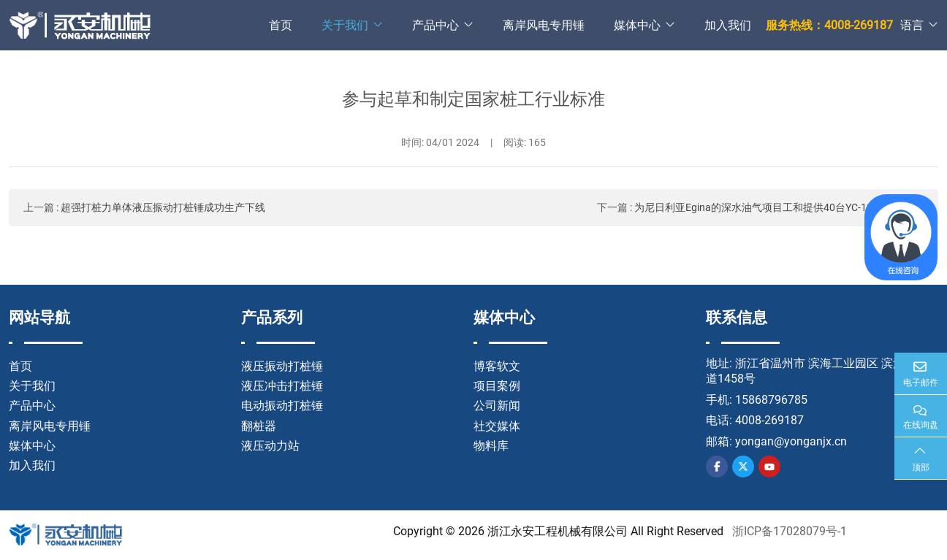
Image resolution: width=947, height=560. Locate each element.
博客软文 (497, 366)
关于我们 (345, 25)
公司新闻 (497, 406)
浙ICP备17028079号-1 (790, 531)
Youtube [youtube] (769, 467)
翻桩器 (259, 426)
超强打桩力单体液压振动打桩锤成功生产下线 (163, 207)
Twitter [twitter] (743, 467)
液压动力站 (270, 446)
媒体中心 (637, 25)
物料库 (491, 446)
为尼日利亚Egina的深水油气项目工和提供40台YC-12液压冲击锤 (779, 207)
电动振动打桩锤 (282, 406)
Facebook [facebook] (717, 467)
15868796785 (771, 400)
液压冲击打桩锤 (282, 386)
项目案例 (497, 386)
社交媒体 (497, 426)
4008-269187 (769, 420)
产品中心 (436, 25)
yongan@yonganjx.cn (791, 441)
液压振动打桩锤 (282, 366)
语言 (912, 25)
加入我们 (728, 25)
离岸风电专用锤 (544, 25)
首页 (281, 25)
